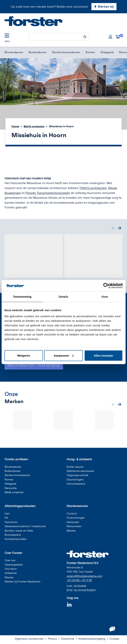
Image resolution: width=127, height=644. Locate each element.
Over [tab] (105, 297)
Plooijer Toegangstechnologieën (48, 193)
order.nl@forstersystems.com (84, 576)
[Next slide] (119, 228)
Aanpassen (64, 355)
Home (15, 126)
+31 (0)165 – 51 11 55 (79, 580)
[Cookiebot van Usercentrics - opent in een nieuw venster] (106, 286)
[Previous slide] (113, 228)
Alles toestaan (103, 355)
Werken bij (106, 6)
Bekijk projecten (34, 126)
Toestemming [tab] (22, 297)
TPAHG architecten (93, 188)
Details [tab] (64, 297)
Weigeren (24, 355)
